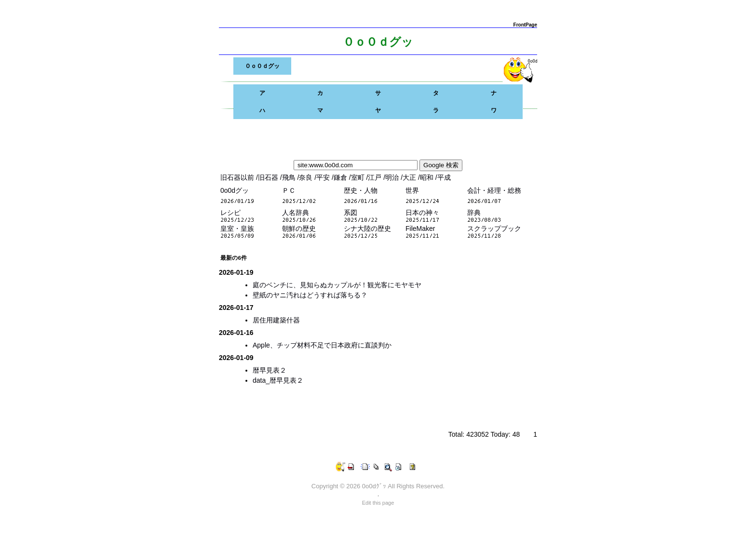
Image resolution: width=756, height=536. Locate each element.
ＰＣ (289, 190)
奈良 (307, 177)
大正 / (411, 177)
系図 (351, 213)
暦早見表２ (270, 370)
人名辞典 (296, 213)
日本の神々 (422, 213)
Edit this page (378, 503)
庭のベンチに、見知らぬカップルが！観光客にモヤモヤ (337, 285)
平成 (444, 177)
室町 (359, 177)
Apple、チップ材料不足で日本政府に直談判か (322, 345)
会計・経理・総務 (494, 190)
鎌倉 (341, 177)
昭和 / (429, 177)
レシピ (230, 213)
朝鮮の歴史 (299, 228)
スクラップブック (494, 228)
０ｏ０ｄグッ (262, 66)
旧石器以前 (238, 177)
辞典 (474, 213)
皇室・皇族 (237, 228)
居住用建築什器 (276, 320)
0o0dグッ (235, 190)
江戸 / (377, 177)
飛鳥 (290, 177)
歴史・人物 (361, 190)
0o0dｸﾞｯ (374, 486)
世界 (412, 190)
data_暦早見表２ (278, 380)
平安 (324, 177)
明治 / (394, 177)
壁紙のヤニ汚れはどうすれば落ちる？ (310, 295)
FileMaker (420, 228)
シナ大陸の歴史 (367, 228)
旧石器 (269, 177)
